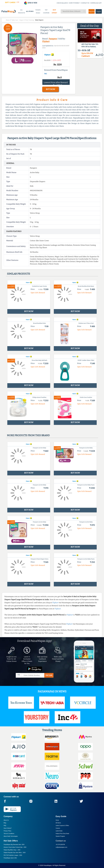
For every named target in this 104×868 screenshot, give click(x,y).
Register (92, 11)
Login (99, 11)
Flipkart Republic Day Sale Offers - (15, 853)
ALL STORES (30, 11)
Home (57, 820)
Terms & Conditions (9, 834)
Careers (58, 828)
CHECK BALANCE (62, 3)
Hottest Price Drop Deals (62, 834)
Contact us (61, 841)
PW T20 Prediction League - (13, 855)
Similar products (18, 274)
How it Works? (8, 828)
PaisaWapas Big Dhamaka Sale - (14, 845)
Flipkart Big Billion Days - (12, 850)
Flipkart (46, 41)
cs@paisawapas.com (61, 847)
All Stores (58, 823)
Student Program (60, 836)
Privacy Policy (7, 831)
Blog (5, 823)
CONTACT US (85, 3)
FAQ (5, 826)
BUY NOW (50, 89)
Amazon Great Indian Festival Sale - (15, 847)
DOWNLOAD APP (96, 3)
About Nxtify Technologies (11, 836)
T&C (46, 74)
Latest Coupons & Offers (62, 826)
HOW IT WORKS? (75, 3)
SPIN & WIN (30, 3)
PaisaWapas (48, 865)
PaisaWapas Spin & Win (10, 858)
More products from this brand (28, 435)
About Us (6, 820)
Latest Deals (59, 831)
